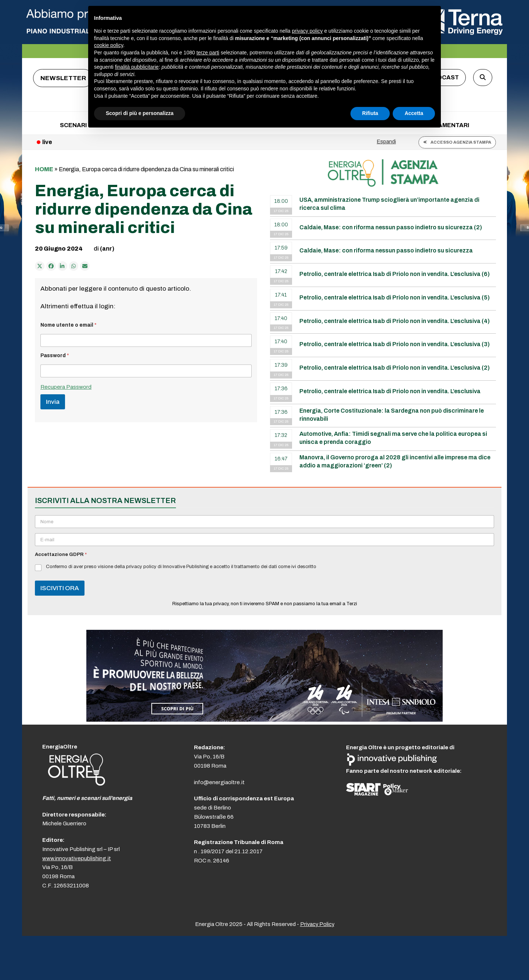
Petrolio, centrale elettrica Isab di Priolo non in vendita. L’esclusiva (390, 391)
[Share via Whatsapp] (74, 266)
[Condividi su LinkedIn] (62, 266)
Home (44, 169)
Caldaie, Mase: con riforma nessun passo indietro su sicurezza (386, 250)
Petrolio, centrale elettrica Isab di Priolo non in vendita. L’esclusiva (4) (395, 321)
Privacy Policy (317, 924)
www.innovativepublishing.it (77, 858)
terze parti (208, 53)
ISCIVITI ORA (60, 588)
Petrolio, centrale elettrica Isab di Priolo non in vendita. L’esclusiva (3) (395, 344)
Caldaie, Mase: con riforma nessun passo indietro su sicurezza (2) (391, 227)
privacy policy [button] (307, 31)
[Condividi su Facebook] (51, 266)
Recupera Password (66, 387)
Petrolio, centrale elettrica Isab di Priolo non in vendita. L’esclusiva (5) (395, 297)
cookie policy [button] (109, 45)
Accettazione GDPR (61, 554)
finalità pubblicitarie (137, 67)
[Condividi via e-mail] (85, 266)
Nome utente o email (69, 325)
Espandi (386, 141)
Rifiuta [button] (370, 113)
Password (55, 356)
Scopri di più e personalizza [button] (140, 113)
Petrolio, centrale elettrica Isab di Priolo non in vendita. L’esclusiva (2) (395, 368)
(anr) (107, 249)
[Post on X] (40, 266)
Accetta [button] (414, 113)
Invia (53, 402)
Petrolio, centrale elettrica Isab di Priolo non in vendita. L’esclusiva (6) (395, 274)
